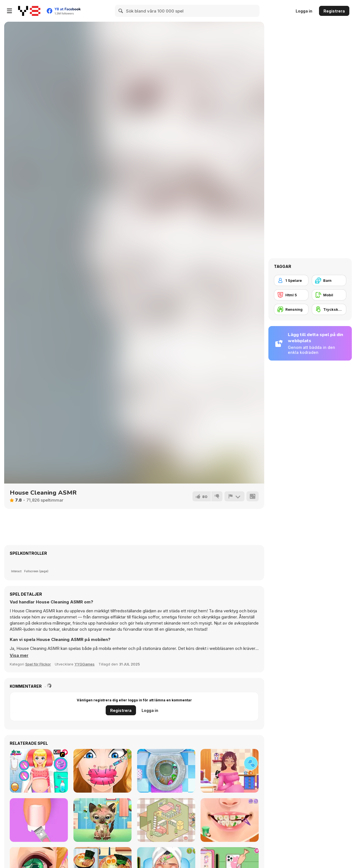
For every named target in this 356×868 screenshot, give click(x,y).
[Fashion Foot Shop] (39, 820)
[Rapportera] (234, 496)
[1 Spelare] (291, 280)
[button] (19, 655)
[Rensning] (291, 309)
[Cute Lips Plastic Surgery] (102, 771)
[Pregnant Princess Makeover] (230, 771)
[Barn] (329, 280)
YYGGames (85, 664)
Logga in (304, 11)
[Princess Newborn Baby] (39, 771)
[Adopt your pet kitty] (102, 820)
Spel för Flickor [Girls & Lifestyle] (38, 664)
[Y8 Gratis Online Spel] (29, 11)
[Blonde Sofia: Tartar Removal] (230, 820)
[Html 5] (291, 295)
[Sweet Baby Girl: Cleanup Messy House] (166, 771)
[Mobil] (329, 295)
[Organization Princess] (166, 820)
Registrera (334, 11)
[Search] (121, 11)
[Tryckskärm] (329, 309)
